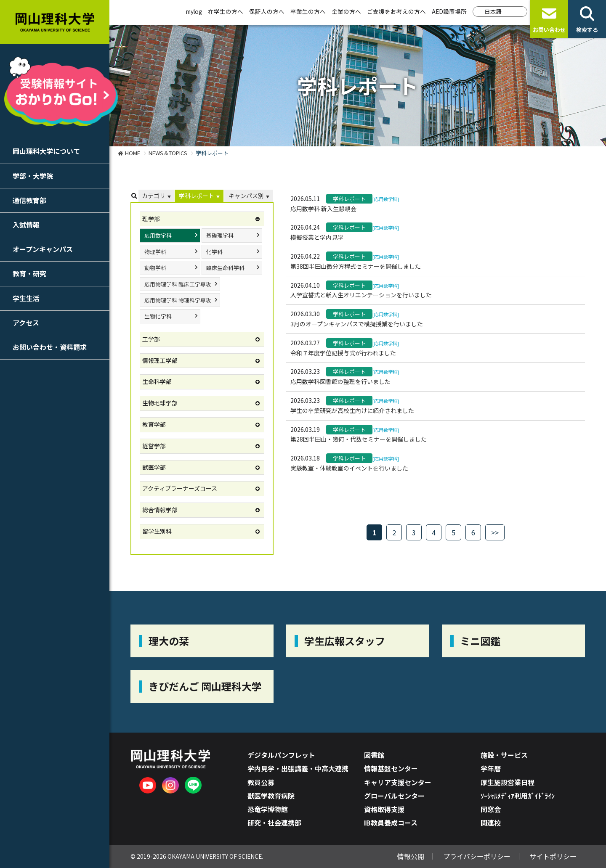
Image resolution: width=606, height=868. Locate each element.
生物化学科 (158, 316)
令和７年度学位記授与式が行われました (343, 353)
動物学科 (155, 268)
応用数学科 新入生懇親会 (323, 209)
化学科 (214, 252)
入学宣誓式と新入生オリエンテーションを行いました (361, 295)
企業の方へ (346, 11)
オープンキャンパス (43, 249)
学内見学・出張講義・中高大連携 (298, 768)
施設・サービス (504, 755)
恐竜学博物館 (268, 809)
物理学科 (155, 252)
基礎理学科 (220, 235)
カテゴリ (154, 196)
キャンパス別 (246, 196)
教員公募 (261, 782)
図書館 (374, 755)
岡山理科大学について (46, 151)
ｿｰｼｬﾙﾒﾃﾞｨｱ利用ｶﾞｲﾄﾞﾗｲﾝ (518, 796)
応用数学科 (158, 235)
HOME (133, 153)
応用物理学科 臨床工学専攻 (178, 284)
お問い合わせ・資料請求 (50, 347)
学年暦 (491, 768)
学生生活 (26, 298)
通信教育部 (29, 200)
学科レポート (197, 196)
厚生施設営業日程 (508, 782)
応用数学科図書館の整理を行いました (340, 381)
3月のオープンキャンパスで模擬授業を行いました (357, 324)
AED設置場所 (449, 11)
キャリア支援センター (398, 782)
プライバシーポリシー (477, 856)
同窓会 (491, 809)
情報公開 (411, 856)
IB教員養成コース (391, 823)
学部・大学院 (33, 176)
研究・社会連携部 (274, 823)
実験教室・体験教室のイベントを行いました (349, 468)
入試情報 (26, 225)
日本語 (493, 11)
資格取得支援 (384, 809)
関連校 (491, 823)
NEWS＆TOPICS (168, 153)
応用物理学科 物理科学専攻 (178, 300)
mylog (194, 11)
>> (495, 532)
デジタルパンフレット (281, 755)
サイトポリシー (553, 856)
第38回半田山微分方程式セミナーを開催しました (356, 266)
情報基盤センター (391, 768)
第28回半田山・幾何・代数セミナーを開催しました (359, 439)
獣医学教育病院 (271, 796)
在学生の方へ (226, 11)
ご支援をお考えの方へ (396, 11)
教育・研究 (29, 273)
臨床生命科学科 (225, 268)
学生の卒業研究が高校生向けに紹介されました (352, 410)
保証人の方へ (267, 11)
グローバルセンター (394, 796)
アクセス (26, 323)
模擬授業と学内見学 (317, 237)
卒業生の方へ (308, 11)
